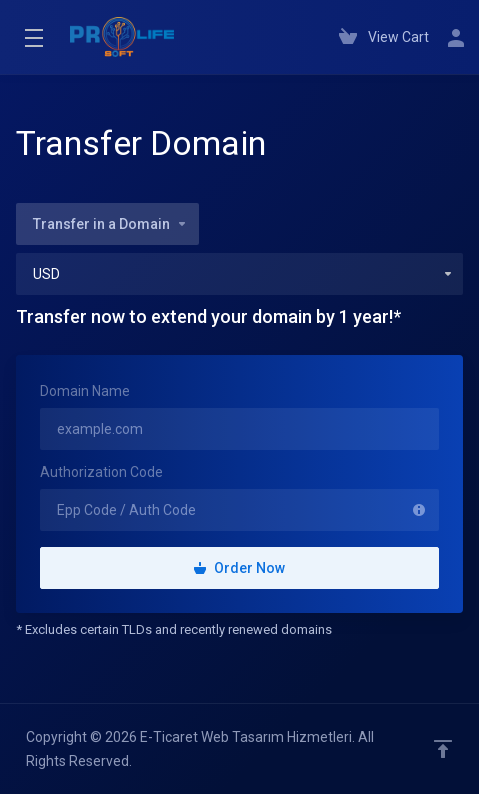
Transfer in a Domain (110, 224)
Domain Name (85, 391)
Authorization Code (101, 472)
